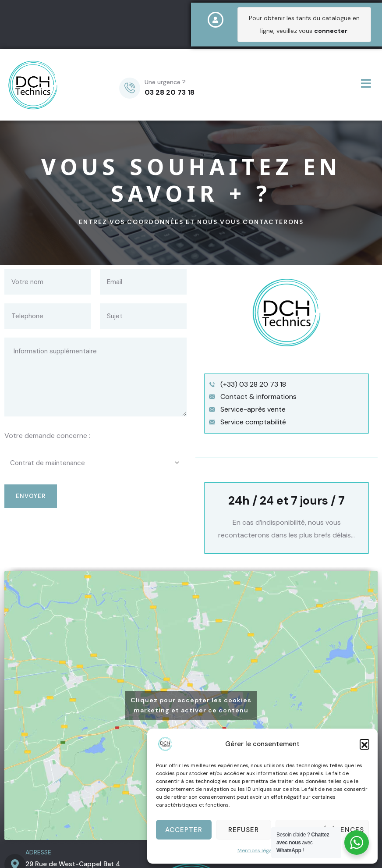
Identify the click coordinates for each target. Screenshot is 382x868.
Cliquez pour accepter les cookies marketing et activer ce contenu (191, 705)
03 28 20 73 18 (170, 92)
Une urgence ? (165, 82)
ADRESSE (38, 852)
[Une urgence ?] (130, 88)
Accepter (184, 830)
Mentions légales (258, 850)
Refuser (244, 830)
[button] (364, 744)
